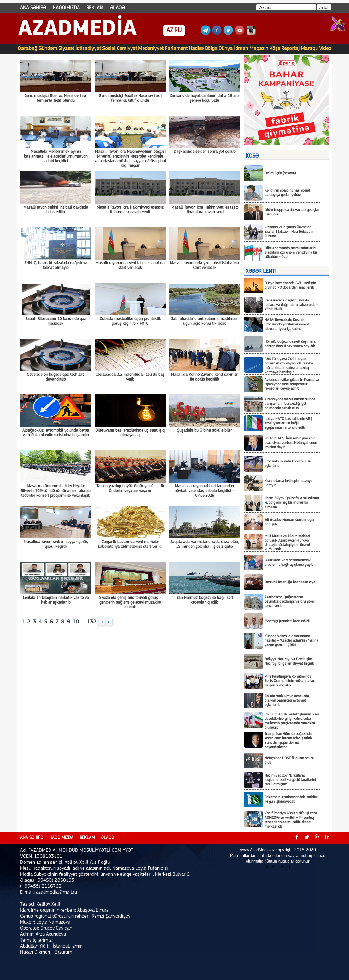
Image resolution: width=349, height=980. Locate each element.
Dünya (226, 49)
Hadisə (196, 49)
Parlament (176, 49)
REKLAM (95, 8)
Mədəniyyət (151, 49)
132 (91, 622)
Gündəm (48, 49)
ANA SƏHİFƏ (33, 8)
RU (178, 31)
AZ (170, 31)
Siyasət (66, 49)
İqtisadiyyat (88, 49)
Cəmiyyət (127, 49)
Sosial (109, 49)
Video (325, 49)
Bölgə (211, 49)
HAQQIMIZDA (66, 8)
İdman (241, 49)
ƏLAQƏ (117, 8)
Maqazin (259, 49)
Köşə (275, 49)
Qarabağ (27, 49)
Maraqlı (309, 49)
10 (76, 622)
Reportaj (290, 49)
